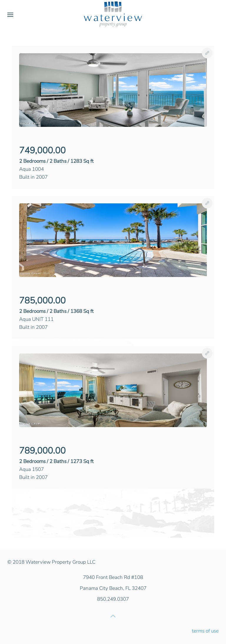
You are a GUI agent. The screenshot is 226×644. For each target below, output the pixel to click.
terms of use (205, 631)
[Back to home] (113, 15)
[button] (10, 15)
